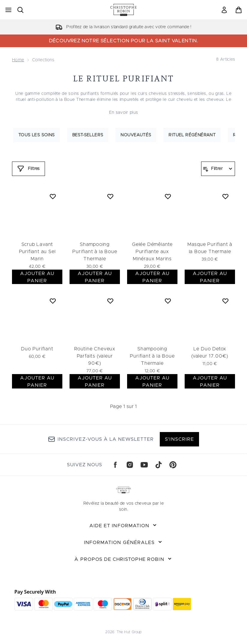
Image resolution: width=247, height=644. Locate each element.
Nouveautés (136, 135)
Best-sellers (88, 135)
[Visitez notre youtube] (144, 465)
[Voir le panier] (239, 10)
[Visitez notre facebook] (115, 465)
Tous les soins (37, 135)
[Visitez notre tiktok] (159, 465)
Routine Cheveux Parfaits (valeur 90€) (95, 356)
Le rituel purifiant (124, 79)
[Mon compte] (224, 10)
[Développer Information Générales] (123, 543)
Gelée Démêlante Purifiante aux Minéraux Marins (152, 252)
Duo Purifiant (37, 349)
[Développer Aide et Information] (123, 526)
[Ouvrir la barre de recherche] (20, 10)
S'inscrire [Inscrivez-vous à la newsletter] (179, 439)
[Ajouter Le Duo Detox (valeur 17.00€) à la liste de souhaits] (225, 301)
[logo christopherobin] (123, 10)
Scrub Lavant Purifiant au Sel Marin (37, 252)
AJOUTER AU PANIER (37, 277)
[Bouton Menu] (8, 10)
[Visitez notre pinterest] (173, 465)
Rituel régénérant (192, 135)
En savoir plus (124, 113)
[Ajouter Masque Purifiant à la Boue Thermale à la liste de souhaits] (225, 196)
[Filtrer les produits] (218, 169)
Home (18, 60)
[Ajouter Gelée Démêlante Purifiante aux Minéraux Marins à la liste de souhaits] (168, 196)
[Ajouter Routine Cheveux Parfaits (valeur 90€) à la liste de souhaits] (110, 301)
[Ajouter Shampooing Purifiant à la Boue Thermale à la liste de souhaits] (110, 196)
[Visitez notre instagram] (130, 465)
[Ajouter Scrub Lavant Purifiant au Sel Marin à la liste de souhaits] (53, 196)
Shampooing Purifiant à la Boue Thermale (95, 252)
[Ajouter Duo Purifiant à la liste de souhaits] (53, 301)
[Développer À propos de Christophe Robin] (123, 559)
